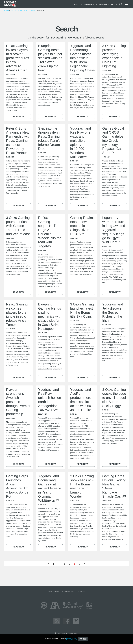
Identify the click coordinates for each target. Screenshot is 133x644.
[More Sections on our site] (127, 4)
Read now (18, 116)
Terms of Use (68, 592)
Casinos (77, 4)
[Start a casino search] (121, 4)
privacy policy (72, 639)
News (114, 4)
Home (6, 11)
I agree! (83, 639)
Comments (102, 4)
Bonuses (89, 4)
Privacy (81, 592)
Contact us (53, 592)
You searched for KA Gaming (23, 11)
